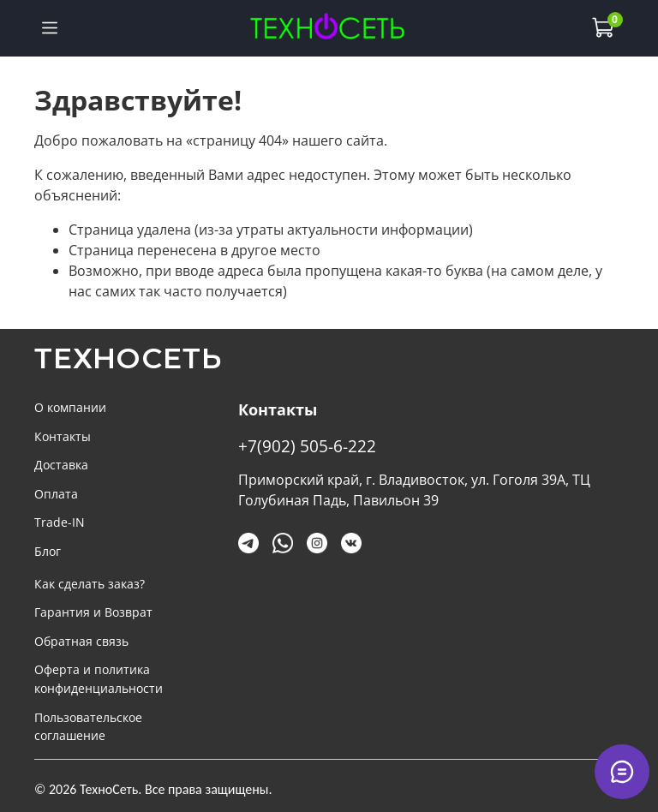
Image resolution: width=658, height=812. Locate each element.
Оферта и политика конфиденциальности (99, 679)
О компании (70, 407)
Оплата (56, 494)
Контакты (63, 436)
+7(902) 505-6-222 (307, 446)
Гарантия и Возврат (93, 612)
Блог (48, 551)
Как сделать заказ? (90, 584)
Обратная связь (81, 641)
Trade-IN (60, 522)
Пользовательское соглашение (88, 727)
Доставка (61, 465)
